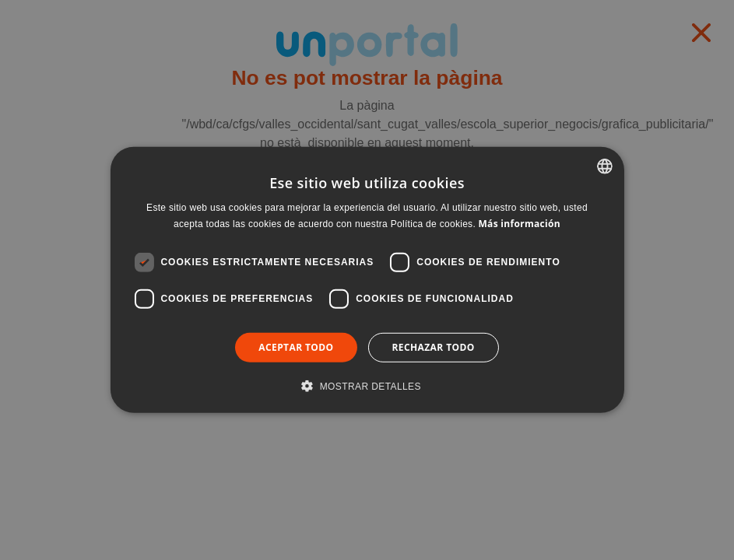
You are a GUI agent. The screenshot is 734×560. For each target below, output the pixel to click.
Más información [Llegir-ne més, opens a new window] (519, 224)
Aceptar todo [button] (296, 347)
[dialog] (367, 280)
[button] (367, 386)
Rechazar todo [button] (434, 347)
